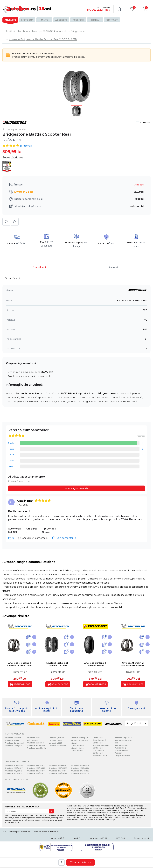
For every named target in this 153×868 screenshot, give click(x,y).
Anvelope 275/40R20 (80, 768)
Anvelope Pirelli (12, 740)
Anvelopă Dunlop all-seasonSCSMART (95, 664)
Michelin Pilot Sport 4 (80, 738)
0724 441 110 (98, 10)
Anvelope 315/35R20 (80, 773)
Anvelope (10, 20)
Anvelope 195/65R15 (14, 771)
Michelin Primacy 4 (79, 740)
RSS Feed (121, 838)
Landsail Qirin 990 (57, 738)
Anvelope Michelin (13, 738)
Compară (145, 123)
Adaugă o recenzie (78, 488)
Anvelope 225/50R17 (36, 768)
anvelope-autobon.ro (20, 832)
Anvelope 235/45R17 (36, 766)
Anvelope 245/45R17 (36, 773)
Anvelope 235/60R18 (58, 768)
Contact (112, 20)
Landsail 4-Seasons (58, 746)
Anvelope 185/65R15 (14, 773)
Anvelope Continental (14, 743)
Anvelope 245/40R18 (58, 773)
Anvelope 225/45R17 (14, 768)
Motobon (27, 20)
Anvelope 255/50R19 (80, 766)
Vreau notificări (58, 838)
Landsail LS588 (56, 740)
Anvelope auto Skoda (36, 748)
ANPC (77, 838)
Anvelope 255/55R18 (58, 766)
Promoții (78, 20)
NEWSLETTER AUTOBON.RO (22, 807)
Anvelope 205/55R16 (14, 766)
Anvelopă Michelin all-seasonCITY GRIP (58, 664)
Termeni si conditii (142, 838)
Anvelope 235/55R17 (36, 771)
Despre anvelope (122, 756)
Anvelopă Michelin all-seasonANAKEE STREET (20, 664)
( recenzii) (26, 146)
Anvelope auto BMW (36, 745)
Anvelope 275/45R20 (80, 771)
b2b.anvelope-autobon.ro (46, 832)
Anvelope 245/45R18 (58, 771)
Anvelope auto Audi (35, 743)
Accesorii (61, 20)
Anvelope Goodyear (14, 746)
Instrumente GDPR (98, 838)
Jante (44, 20)
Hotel (95, 20)
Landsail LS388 (56, 743)
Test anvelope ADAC (124, 738)
